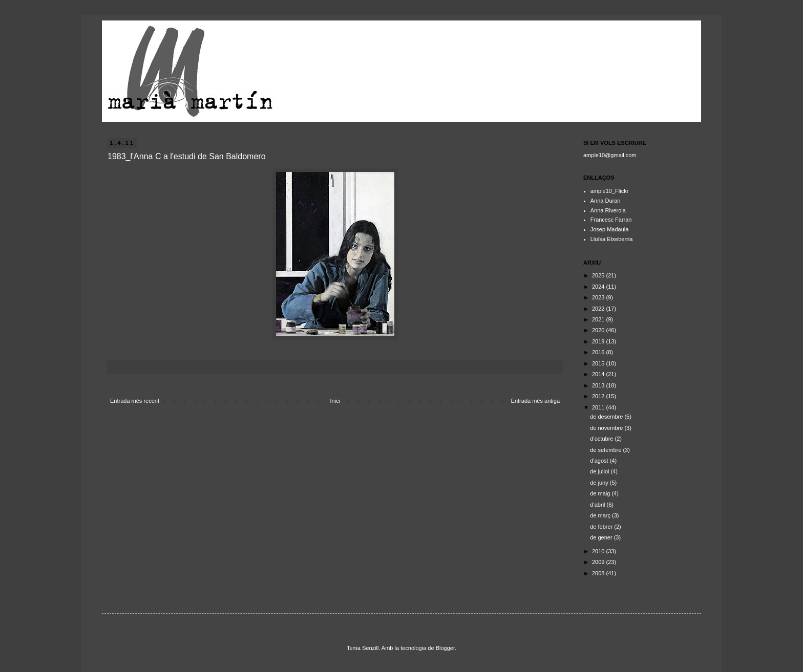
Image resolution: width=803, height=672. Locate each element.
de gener (602, 537)
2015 (599, 363)
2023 (599, 297)
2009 (599, 562)
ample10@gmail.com (610, 155)
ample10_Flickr (610, 191)
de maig (601, 493)
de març (601, 515)
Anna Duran (606, 201)
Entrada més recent (135, 401)
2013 (599, 385)
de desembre (607, 417)
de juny (600, 483)
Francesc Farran (611, 220)
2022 (599, 309)
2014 (599, 374)
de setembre (606, 450)
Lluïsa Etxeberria (612, 239)
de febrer (602, 527)
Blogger (445, 648)
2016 (599, 352)
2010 (599, 551)
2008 (599, 573)
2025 (599, 275)
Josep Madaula (610, 229)
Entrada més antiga (535, 401)
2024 (599, 287)
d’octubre (602, 439)
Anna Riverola (608, 210)
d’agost (600, 461)
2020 (599, 330)
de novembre (607, 428)
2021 (599, 319)
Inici (335, 401)
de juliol (600, 471)
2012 (599, 396)
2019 (599, 341)
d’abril (598, 505)
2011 (599, 407)
